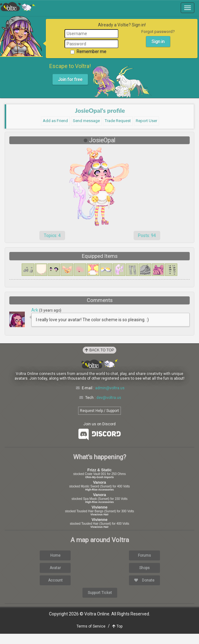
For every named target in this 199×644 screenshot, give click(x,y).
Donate (144, 590)
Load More (99, 335)
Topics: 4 (52, 235)
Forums (144, 565)
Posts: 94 (147, 235)
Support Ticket (100, 603)
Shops (144, 578)
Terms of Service (91, 637)
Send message (86, 121)
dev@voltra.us (109, 408)
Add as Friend (55, 121)
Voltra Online (18, 7)
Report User (146, 121)
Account (55, 590)
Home (55, 565)
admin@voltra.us (110, 398)
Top (117, 637)
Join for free (70, 80)
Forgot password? (158, 32)
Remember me (88, 52)
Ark (35, 310)
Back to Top (99, 360)
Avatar (55, 578)
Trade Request (118, 121)
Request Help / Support (99, 421)
